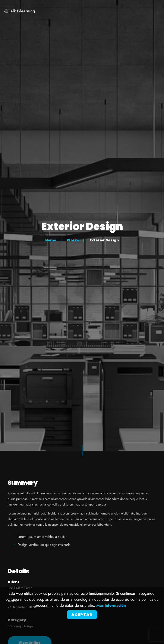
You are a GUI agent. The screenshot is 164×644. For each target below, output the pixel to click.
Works (73, 240)
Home (51, 240)
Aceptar (82, 615)
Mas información (111, 605)
